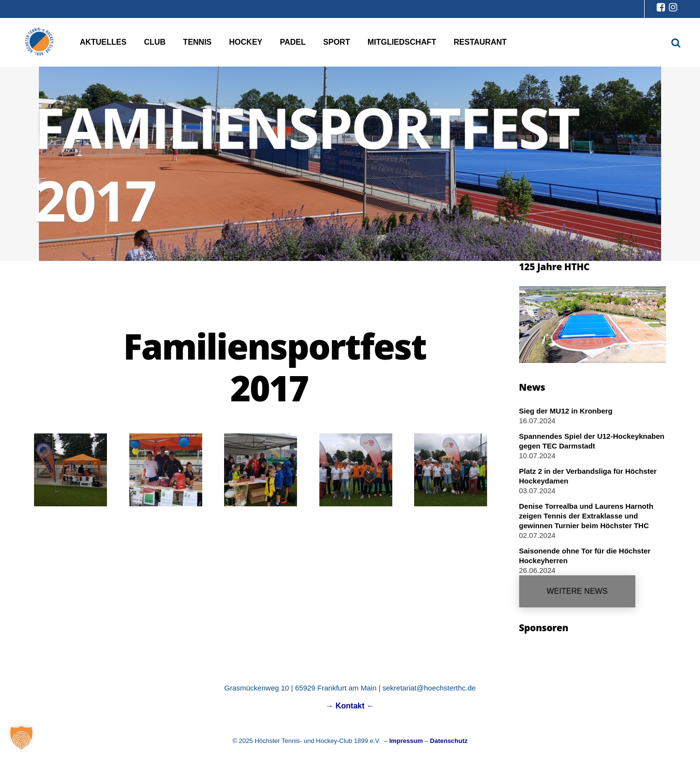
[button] (21, 738)
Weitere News (577, 591)
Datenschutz (449, 741)
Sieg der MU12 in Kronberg (566, 411)
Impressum (406, 741)
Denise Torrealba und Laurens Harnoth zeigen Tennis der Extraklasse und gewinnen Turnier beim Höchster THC (586, 516)
